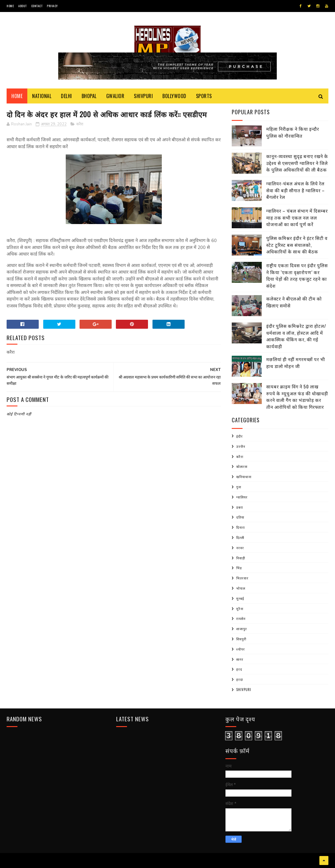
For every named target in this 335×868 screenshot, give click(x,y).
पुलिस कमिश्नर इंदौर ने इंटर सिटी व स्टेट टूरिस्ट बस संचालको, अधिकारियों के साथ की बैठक (297, 245)
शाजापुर (242, 629)
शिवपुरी (241, 639)
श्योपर (241, 649)
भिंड (239, 568)
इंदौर (240, 436)
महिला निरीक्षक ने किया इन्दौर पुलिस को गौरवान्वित (293, 132)
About (23, 6)
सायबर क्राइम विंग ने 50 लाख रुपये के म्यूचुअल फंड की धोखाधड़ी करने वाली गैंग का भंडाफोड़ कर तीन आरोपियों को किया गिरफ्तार (297, 397)
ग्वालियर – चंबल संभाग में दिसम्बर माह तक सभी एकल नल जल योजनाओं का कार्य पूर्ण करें (297, 217)
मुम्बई (240, 598)
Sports (204, 96)
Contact (37, 6)
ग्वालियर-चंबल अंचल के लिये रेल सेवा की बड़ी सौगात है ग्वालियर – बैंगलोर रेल (296, 190)
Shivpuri (143, 96)
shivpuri (244, 690)
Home (10, 6)
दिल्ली (240, 537)
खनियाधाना (244, 477)
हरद (239, 669)
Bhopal (89, 96)
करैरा (80, 124)
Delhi (66, 96)
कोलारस (242, 466)
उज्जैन (241, 446)
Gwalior (115, 96)
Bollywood (174, 96)
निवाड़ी (241, 558)
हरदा (240, 679)
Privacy (52, 6)
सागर (240, 659)
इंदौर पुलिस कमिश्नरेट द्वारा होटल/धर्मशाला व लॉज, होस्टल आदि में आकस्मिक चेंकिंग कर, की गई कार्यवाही (296, 336)
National (42, 96)
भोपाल (241, 588)
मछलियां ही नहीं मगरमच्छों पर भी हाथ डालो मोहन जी (296, 362)
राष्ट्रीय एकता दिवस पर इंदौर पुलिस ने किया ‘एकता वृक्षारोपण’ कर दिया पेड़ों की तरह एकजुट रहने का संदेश (297, 275)
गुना (239, 487)
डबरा (240, 507)
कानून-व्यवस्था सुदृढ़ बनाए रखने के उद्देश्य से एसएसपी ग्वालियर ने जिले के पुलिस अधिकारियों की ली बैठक (297, 163)
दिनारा (241, 527)
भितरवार (242, 578)
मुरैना (240, 609)
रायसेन (241, 618)
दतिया (240, 517)
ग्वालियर (242, 497)
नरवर (240, 548)
